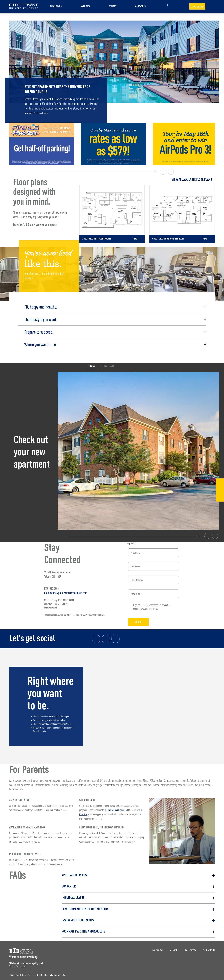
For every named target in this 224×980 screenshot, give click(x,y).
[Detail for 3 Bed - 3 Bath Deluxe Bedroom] (112, 214)
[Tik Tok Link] (220, 497)
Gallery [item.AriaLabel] (112, 6)
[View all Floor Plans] (147, 180)
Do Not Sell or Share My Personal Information (50, 974)
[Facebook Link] (220, 483)
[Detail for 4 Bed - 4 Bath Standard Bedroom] (182, 214)
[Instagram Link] (220, 490)
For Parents (190, 949)
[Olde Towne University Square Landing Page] (23, 6)
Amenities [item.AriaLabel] (85, 6)
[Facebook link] (96, 638)
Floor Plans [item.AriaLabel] (56, 6)
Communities (157, 949)
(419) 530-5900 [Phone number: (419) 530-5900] (51, 588)
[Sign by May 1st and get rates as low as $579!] (114, 144)
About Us (174, 949)
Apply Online (197, 7)
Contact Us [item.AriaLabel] (140, 6)
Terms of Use (27, 974)
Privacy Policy (14, 974)
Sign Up (139, 621)
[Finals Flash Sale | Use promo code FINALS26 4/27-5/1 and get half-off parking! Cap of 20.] (42, 144)
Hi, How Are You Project (114, 809)
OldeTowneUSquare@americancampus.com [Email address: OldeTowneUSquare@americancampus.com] (66, 592)
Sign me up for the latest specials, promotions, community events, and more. (153, 606)
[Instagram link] (106, 638)
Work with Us (209, 949)
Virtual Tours (108, 365)
